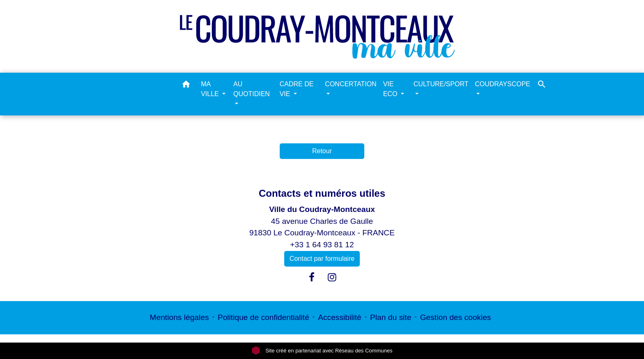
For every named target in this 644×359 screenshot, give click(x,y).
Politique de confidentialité (263, 317)
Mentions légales (179, 317)
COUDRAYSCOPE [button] (503, 84)
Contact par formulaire (322, 259)
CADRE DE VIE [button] (297, 89)
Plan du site (391, 317)
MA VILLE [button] (211, 89)
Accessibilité (340, 317)
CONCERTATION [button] (351, 84)
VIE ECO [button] (391, 89)
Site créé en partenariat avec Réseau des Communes (322, 351)
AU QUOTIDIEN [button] (252, 89)
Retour (322, 151)
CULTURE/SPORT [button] (441, 84)
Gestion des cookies (456, 317)
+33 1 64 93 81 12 (322, 245)
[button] (186, 86)
